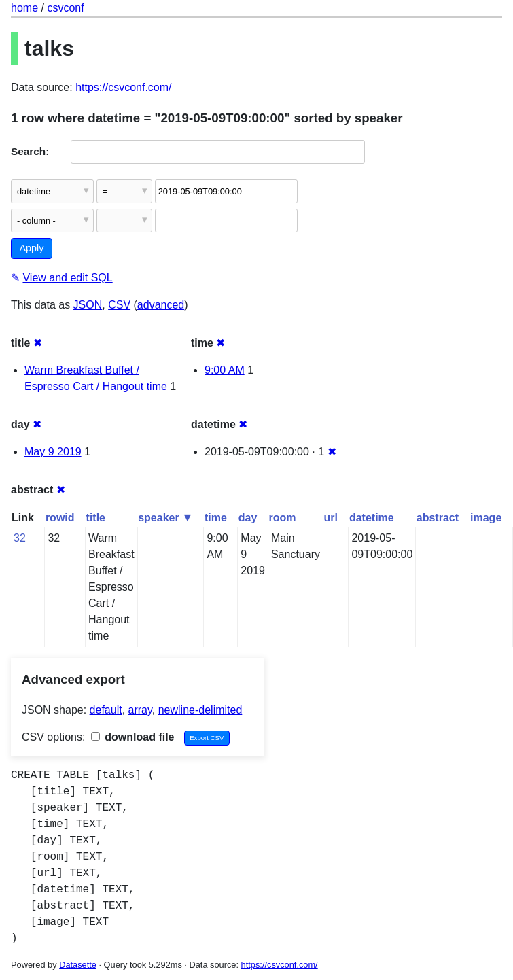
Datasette (78, 965)
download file (133, 737)
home (24, 8)
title (96, 518)
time (216, 518)
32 (20, 538)
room (282, 518)
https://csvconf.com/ (123, 87)
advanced (161, 305)
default (106, 710)
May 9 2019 (53, 452)
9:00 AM (225, 370)
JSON (88, 305)
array (140, 710)
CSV (119, 305)
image (486, 518)
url (330, 518)
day (248, 518)
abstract (438, 518)
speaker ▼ (165, 518)
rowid (60, 518)
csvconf (65, 8)
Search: (30, 151)
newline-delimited (200, 710)
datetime (372, 518)
